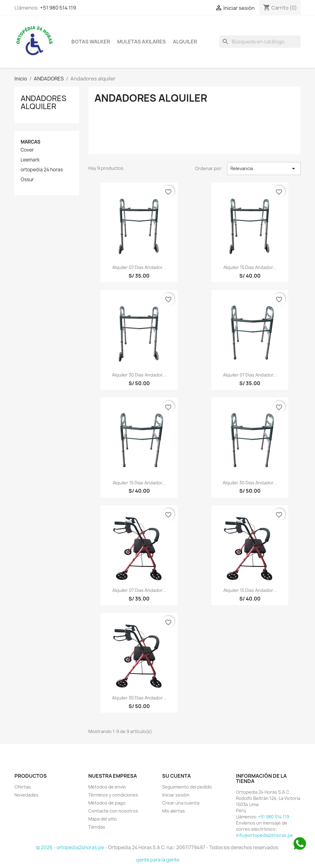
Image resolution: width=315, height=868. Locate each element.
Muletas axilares (142, 42)
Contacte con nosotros (113, 811)
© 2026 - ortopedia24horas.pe (70, 848)
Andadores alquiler (44, 102)
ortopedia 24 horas (42, 170)
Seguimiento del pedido (187, 787)
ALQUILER (185, 42)
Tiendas (97, 827)
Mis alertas (173, 811)
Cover (27, 150)
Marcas (30, 142)
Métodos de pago (107, 803)
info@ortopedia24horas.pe (265, 835)
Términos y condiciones (113, 795)
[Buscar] (260, 42)
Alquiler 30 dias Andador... (139, 375)
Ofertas (23, 787)
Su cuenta (176, 776)
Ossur (27, 180)
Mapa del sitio (103, 819)
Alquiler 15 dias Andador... (250, 267)
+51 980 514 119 (58, 8)
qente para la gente (158, 860)
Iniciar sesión (176, 795)
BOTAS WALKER (91, 42)
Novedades (26, 795)
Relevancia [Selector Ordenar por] (264, 169)
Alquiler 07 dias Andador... (139, 267)
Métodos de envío (107, 787)
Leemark (30, 160)
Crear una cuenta (181, 803)
